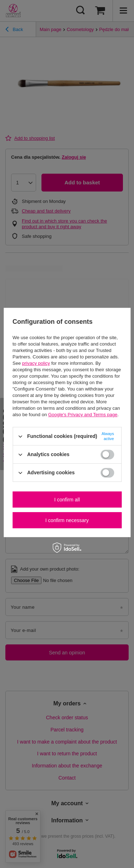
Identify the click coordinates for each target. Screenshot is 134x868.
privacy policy (36, 363)
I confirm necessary (67, 520)
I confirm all (67, 500)
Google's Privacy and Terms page (83, 415)
